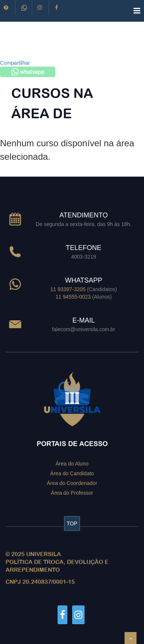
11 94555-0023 (73, 297)
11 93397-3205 (68, 289)
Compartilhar (15, 63)
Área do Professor (72, 492)
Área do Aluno (72, 464)
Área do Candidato (72, 473)
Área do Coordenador (72, 483)
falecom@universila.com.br (84, 329)
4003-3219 (84, 257)
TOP (72, 524)
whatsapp (28, 72)
